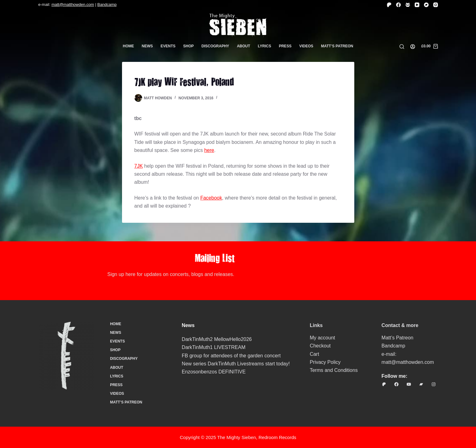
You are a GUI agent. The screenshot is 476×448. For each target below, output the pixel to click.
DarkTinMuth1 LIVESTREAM (214, 347)
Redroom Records (277, 437)
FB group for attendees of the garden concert (231, 356)
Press (285, 46)
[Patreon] (389, 5)
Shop (189, 46)
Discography (215, 46)
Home (129, 46)
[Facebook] (398, 5)
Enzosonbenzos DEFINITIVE (214, 372)
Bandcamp (107, 4)
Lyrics (265, 46)
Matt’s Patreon (337, 46)
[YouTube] (417, 5)
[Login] (413, 47)
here (209, 150)
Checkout (320, 346)
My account (322, 338)
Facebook (211, 198)
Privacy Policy (325, 362)
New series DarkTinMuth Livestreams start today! (236, 364)
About (244, 46)
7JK (139, 166)
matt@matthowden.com (73, 4)
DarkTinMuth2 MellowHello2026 (217, 339)
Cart (314, 354)
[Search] (402, 47)
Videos (306, 46)
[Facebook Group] (408, 5)
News (147, 46)
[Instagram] (436, 5)
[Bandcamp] (426, 5)
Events (168, 46)
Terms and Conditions (334, 370)
